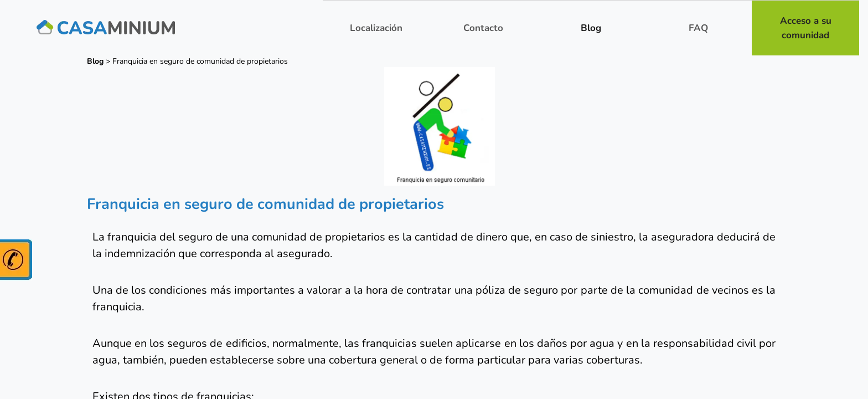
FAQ (698, 28)
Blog (591, 28)
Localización (376, 28)
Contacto (483, 28)
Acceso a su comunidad (806, 28)
